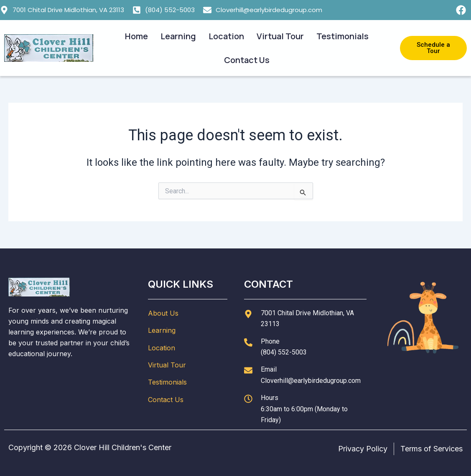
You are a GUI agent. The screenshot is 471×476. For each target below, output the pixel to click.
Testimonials (342, 36)
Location (226, 36)
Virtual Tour (280, 36)
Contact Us (247, 60)
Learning (178, 36)
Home (136, 36)
